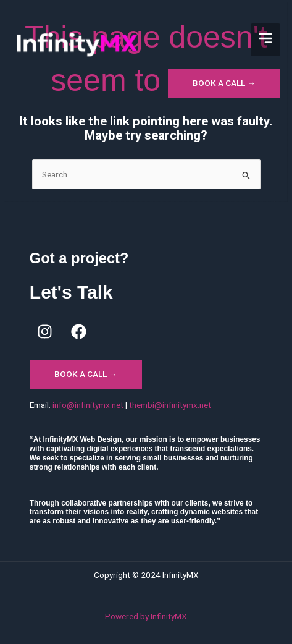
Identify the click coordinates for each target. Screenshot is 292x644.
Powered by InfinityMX (146, 616)
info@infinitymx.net (88, 405)
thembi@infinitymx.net (170, 405)
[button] (265, 40)
